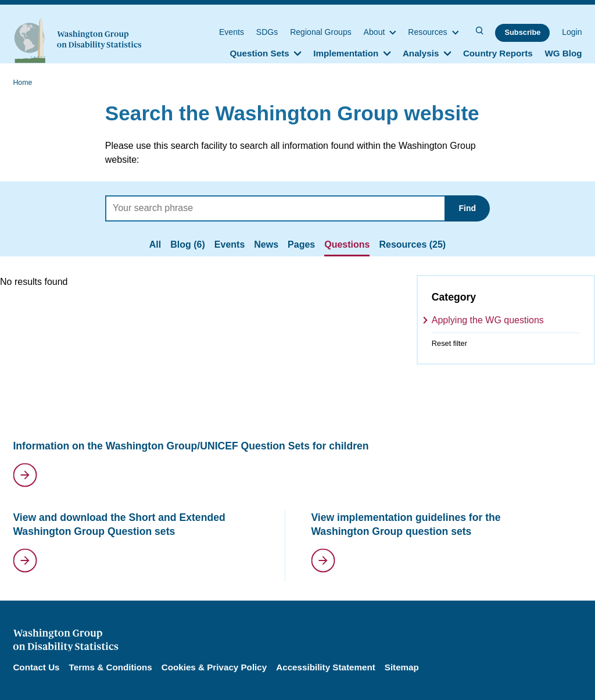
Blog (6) (188, 244)
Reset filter (449, 343)
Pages (301, 244)
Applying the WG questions (488, 320)
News (266, 244)
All (155, 244)
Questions (347, 244)
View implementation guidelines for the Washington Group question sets (406, 525)
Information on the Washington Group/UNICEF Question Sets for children (191, 446)
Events (230, 244)
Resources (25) (412, 244)
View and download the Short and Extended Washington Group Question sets (119, 525)
